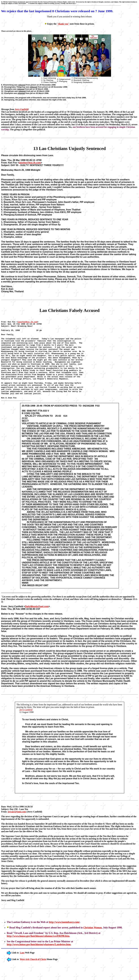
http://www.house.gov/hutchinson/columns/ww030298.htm (38, 952)
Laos (22, 969)
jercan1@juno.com (17, 828)
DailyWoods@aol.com (37, 622)
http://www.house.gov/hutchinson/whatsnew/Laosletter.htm (39, 960)
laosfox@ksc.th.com (30, 163)
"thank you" (63, 24)
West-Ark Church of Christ (33, 975)
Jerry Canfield (22, 109)
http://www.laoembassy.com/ (64, 938)
